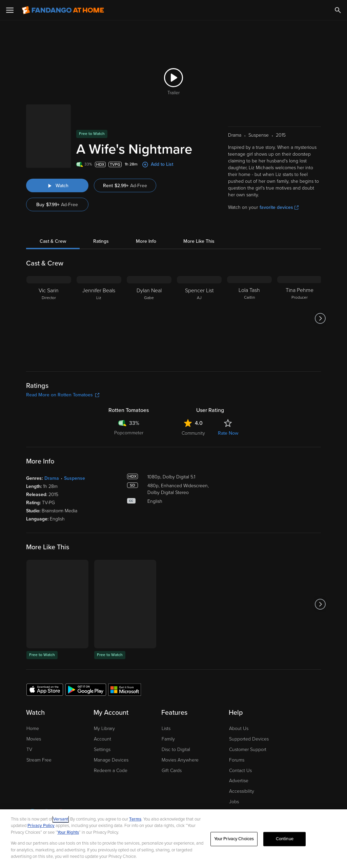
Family (168, 739)
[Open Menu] (10, 10)
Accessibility (242, 791)
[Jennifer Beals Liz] (99, 318)
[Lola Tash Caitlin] (249, 318)
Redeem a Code (111, 771)
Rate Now (228, 433)
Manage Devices (111, 760)
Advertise (239, 781)
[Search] (338, 10)
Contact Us (240, 771)
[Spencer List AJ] (199, 318)
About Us (239, 728)
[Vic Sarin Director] (49, 318)
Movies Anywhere (180, 760)
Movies (34, 739)
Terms (135, 819)
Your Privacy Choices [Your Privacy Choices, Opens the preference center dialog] (234, 839)
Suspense (75, 478)
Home (33, 728)
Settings (102, 749)
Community (193, 433)
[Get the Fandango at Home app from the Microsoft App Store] (125, 689)
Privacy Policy (41, 826)
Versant (61, 819)
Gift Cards (172, 771)
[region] (173, 839)
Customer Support (248, 749)
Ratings (101, 241)
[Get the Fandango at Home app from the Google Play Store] (86, 689)
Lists (166, 728)
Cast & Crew (53, 241)
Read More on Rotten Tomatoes (63, 395)
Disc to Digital (176, 749)
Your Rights (68, 832)
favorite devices (279, 207)
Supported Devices (249, 739)
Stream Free (39, 760)
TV (29, 749)
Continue (285, 839)
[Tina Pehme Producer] (300, 318)
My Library (104, 728)
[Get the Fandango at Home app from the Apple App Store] (45, 689)
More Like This (199, 241)
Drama (52, 478)
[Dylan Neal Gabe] (149, 318)
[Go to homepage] (63, 10)
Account (103, 739)
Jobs (234, 802)
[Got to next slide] (320, 318)
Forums (237, 760)
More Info (146, 241)
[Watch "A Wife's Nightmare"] (57, 185)
